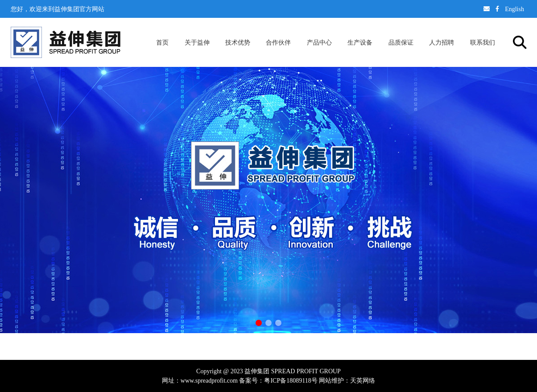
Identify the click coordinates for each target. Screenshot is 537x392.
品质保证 (401, 42)
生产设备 (360, 42)
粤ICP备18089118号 (291, 380)
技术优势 (238, 42)
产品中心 (319, 42)
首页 (162, 42)
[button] (259, 323)
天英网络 (363, 380)
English (514, 9)
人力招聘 (442, 42)
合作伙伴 (278, 42)
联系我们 (483, 42)
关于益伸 (197, 42)
